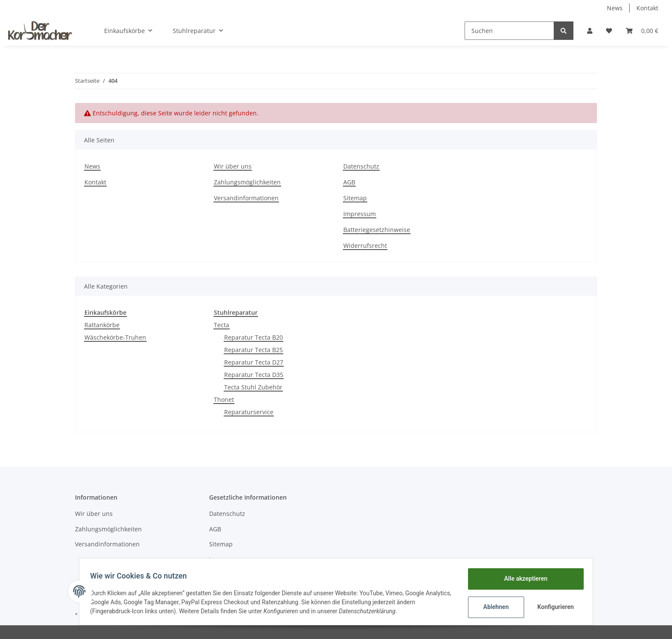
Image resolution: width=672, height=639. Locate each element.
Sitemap (355, 198)
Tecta (222, 325)
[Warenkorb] (642, 31)
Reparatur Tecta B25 (253, 350)
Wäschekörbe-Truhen (115, 337)
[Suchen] (509, 31)
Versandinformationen (246, 198)
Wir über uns (233, 166)
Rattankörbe (102, 325)
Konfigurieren (553, 607)
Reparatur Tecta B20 (253, 337)
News (615, 8)
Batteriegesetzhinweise (377, 230)
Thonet (224, 399)
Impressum (360, 214)
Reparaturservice (249, 412)
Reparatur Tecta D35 (254, 375)
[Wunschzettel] (609, 31)
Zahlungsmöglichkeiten (247, 182)
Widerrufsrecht (365, 246)
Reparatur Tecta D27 (254, 362)
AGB (349, 182)
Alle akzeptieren (523, 579)
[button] (590, 31)
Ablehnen (493, 607)
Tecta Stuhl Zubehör (253, 387)
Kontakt (647, 8)
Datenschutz (361, 166)
